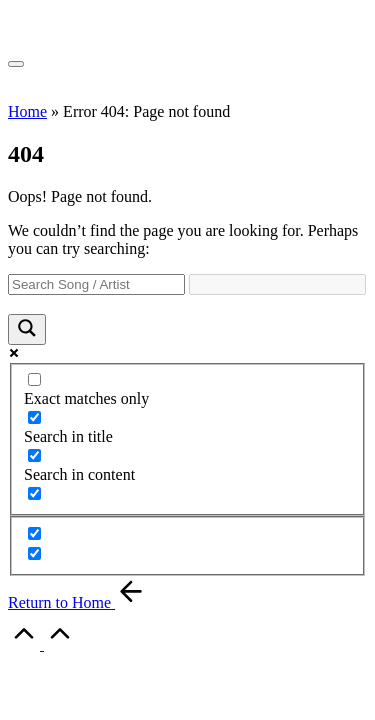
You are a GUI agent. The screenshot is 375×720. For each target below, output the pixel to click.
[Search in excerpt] (34, 493)
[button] (77, 602)
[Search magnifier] (27, 329)
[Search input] (96, 284)
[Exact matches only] (34, 379)
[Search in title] (34, 417)
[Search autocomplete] (277, 284)
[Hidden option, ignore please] (34, 533)
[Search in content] (34, 455)
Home (27, 111)
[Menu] (16, 64)
